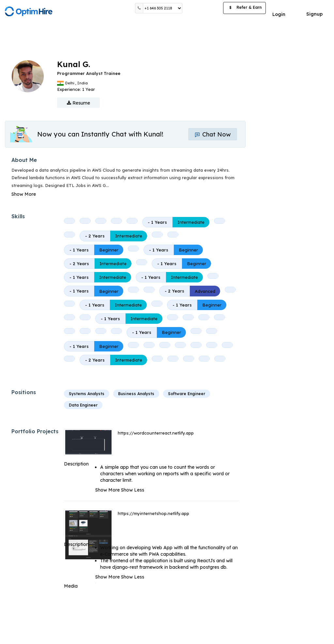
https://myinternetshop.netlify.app (153, 513)
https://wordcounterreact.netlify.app (156, 433)
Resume (78, 103)
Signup (314, 14)
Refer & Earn (244, 8)
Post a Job (203, 8)
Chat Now (213, 134)
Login (279, 14)
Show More (24, 194)
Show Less (133, 490)
